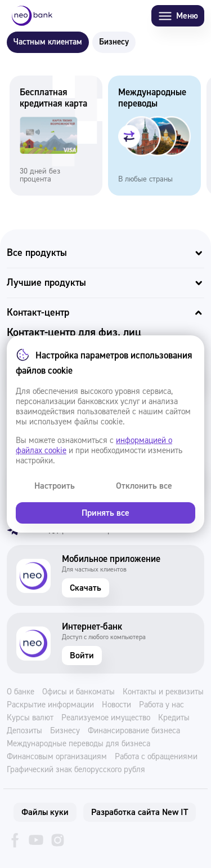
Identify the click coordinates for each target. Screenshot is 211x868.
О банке (21, 692)
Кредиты (174, 718)
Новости (116, 705)
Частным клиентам (48, 42)
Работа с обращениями (156, 757)
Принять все (105, 513)
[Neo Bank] (32, 16)
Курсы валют (30, 718)
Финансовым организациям (57, 757)
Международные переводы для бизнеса (78, 744)
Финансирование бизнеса (134, 731)
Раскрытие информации (50, 705)
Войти (82, 656)
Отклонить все (144, 486)
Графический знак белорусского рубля (76, 770)
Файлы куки (45, 812)
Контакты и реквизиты (163, 692)
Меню (178, 16)
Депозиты (24, 731)
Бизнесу (114, 42)
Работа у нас (161, 705)
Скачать (86, 588)
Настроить (55, 486)
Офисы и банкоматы (78, 692)
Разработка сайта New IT (140, 812)
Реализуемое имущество (106, 718)
